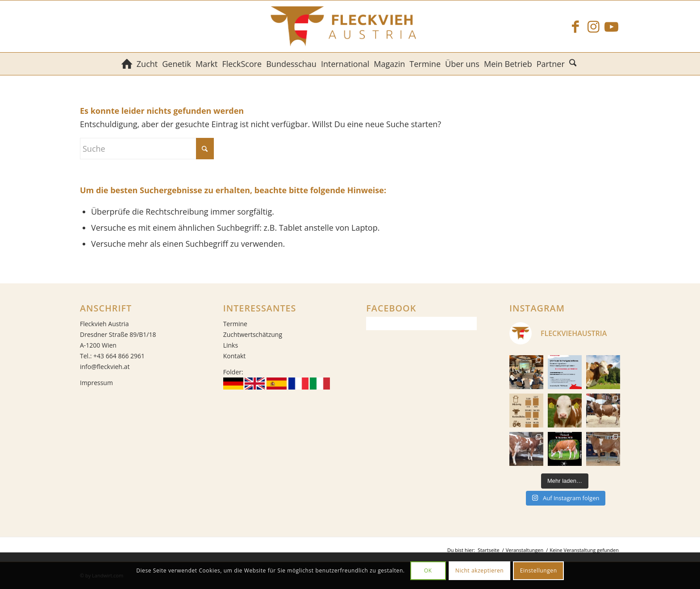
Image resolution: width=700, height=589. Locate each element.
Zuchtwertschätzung (253, 334)
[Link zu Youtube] (611, 26)
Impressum (96, 383)
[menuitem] (127, 64)
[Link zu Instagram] (593, 26)
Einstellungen (539, 570)
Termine (235, 324)
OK (428, 570)
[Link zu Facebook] (575, 26)
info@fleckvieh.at (105, 367)
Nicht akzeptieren (480, 570)
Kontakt (235, 356)
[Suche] (574, 64)
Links (231, 345)
